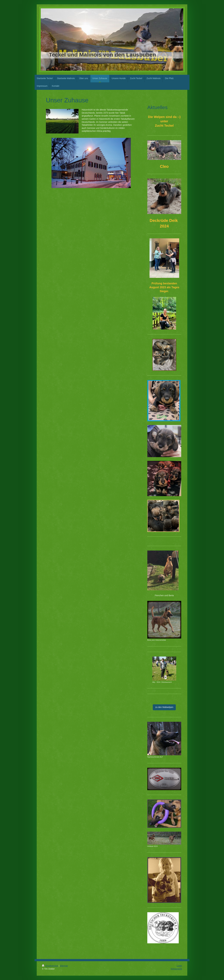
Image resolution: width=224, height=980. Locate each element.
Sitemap (64, 966)
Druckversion (50, 966)
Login (179, 966)
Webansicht (176, 969)
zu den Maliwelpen (164, 707)
